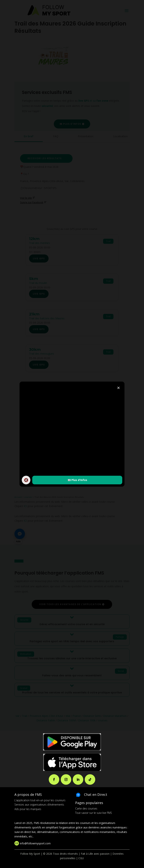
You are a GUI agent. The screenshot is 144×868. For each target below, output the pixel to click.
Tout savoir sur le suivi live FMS (94, 813)
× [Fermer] (118, 388)
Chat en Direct (96, 794)
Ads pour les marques (28, 809)
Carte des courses (86, 808)
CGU (81, 858)
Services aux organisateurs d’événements (39, 805)
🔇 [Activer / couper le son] (26, 480)
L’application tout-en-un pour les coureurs (40, 800)
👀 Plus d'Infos (77, 480)
